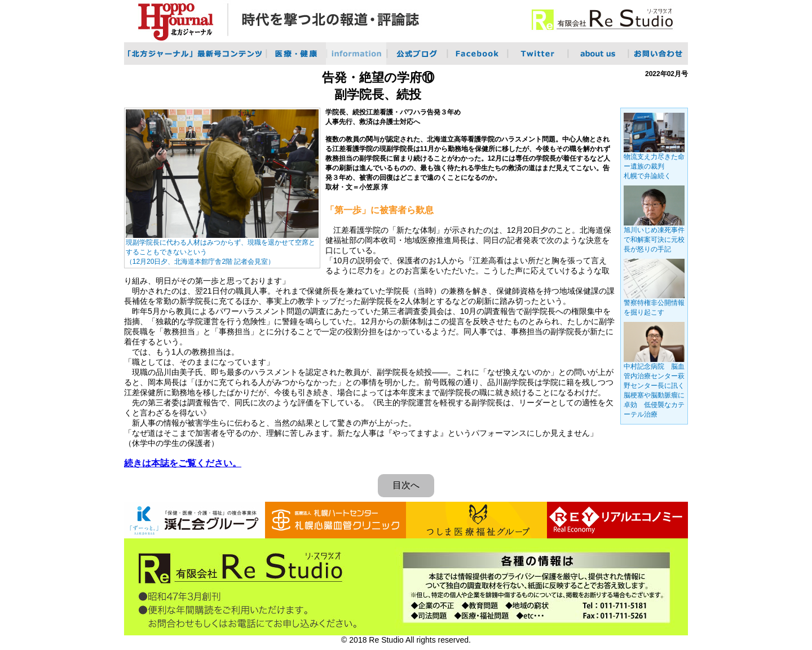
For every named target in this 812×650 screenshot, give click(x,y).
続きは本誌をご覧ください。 (183, 463)
